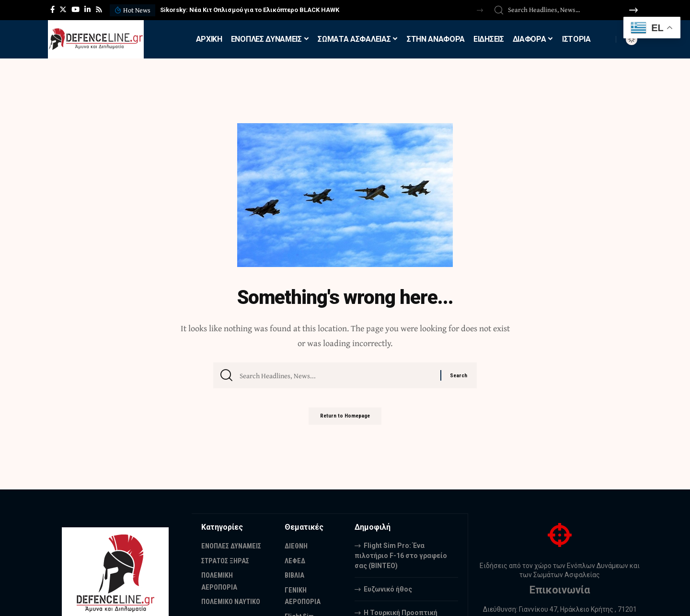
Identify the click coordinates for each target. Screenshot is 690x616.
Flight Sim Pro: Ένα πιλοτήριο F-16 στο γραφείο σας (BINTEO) (401, 555)
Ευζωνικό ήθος (388, 589)
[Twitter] (63, 10)
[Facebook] (52, 10)
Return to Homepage (345, 420)
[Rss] (99, 10)
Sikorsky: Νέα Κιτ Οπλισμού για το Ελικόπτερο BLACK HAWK (250, 10)
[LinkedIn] (87, 10)
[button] (480, 10)
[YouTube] (75, 10)
